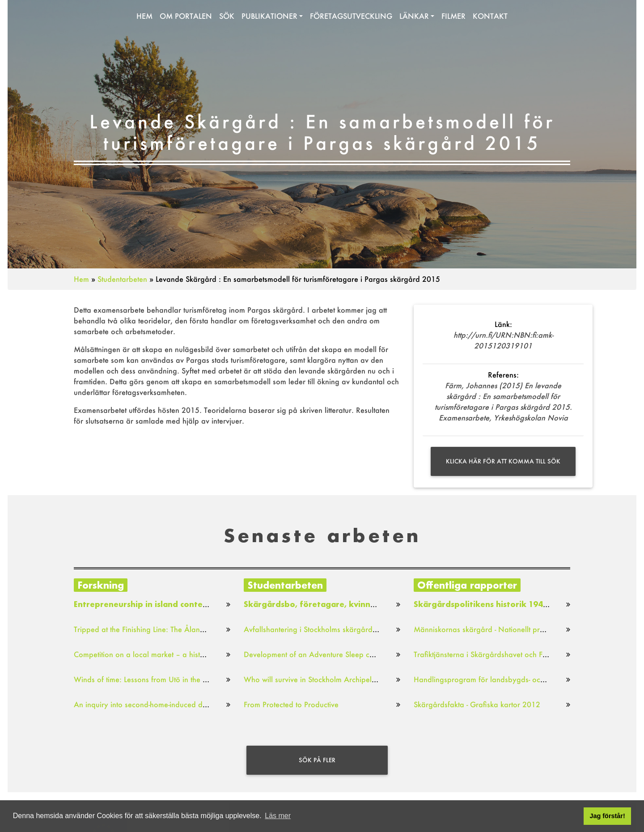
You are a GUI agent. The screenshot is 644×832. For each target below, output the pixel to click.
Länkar (414, 18)
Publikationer (269, 18)
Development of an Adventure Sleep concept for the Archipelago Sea (359, 654)
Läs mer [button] (278, 816)
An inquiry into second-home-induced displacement (158, 704)
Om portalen (186, 18)
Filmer (453, 18)
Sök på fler (317, 760)
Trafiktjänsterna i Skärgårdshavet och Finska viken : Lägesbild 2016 (525, 654)
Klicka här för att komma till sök (503, 461)
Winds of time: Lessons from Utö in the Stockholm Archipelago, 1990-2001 (197, 679)
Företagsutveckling (351, 18)
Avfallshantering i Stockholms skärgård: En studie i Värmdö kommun (357, 629)
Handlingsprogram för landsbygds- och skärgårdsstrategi (509, 679)
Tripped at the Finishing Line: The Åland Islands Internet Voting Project (189, 629)
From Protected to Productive (291, 704)
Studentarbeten (122, 279)
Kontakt (490, 18)
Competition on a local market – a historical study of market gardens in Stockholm (210, 654)
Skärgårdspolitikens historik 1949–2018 (493, 604)
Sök (227, 18)
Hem (144, 18)
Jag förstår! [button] (608, 816)
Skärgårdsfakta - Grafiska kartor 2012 (477, 704)
